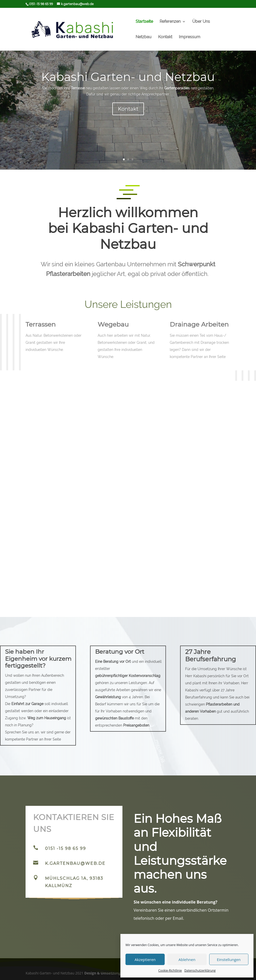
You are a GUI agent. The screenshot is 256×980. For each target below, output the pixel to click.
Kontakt (165, 37)
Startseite (144, 22)
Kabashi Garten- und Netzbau (128, 82)
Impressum (190, 37)
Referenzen (170, 22)
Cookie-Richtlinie (170, 971)
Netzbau (144, 37)
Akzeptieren (145, 959)
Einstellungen (229, 959)
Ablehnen (187, 959)
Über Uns (201, 22)
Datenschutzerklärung (200, 971)
